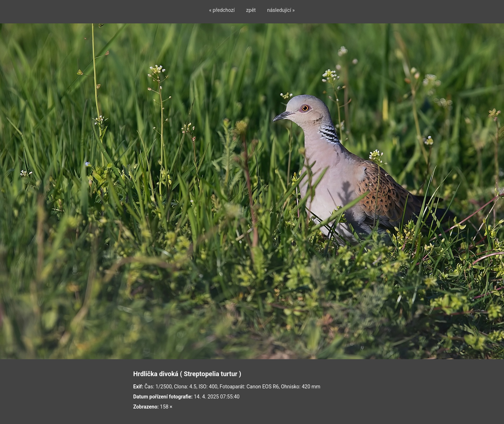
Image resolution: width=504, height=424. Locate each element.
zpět (251, 10)
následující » (281, 10)
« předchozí (222, 10)
